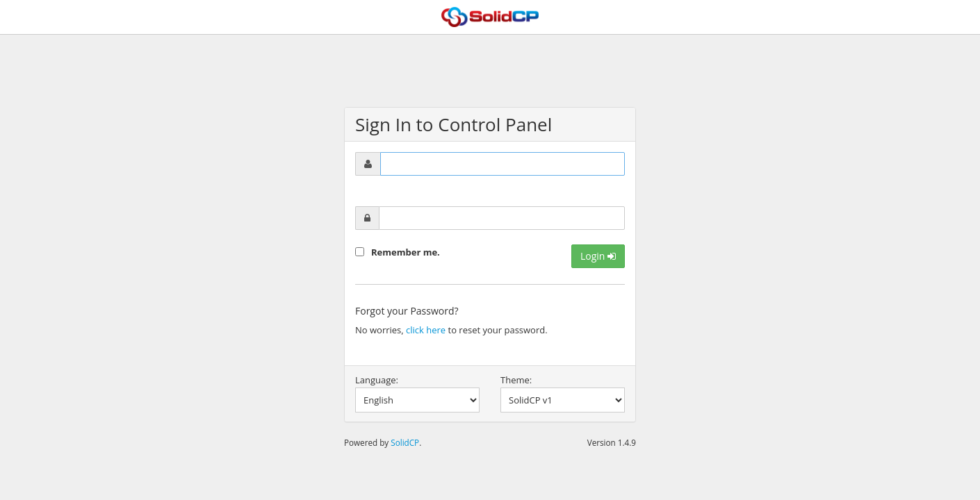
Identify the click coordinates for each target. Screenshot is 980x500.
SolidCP (405, 442)
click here (426, 330)
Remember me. (406, 252)
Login (598, 256)
